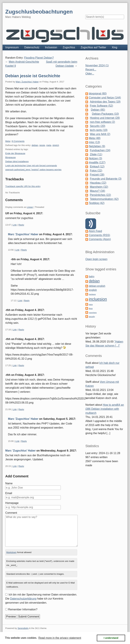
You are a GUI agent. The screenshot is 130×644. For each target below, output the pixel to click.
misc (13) (94, 142)
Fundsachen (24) (100, 150)
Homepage (12, 503)
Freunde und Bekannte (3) (106, 179)
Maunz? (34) (97, 191)
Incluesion (51, 47)
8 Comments (18, 141)
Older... (90, 74)
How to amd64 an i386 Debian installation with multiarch (105, 409)
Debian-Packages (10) (105, 114)
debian (35, 145)
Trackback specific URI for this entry (23, 186)
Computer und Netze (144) (105, 98)
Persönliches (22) (100, 195)
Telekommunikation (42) (104, 199)
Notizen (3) (95, 158)
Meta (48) (95, 138)
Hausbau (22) (98, 183)
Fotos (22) (96, 171)
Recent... (91, 70)
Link (15, 225)
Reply (21, 225)
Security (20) (98, 126)
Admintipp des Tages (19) (105, 102)
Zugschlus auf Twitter (93, 47)
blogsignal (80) (98, 94)
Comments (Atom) (100, 239)
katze (91, 304)
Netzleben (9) (97, 146)
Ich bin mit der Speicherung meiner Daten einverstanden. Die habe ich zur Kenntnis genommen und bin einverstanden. (41, 599)
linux (91, 308)
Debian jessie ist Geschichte (33, 76)
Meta (8, 141)
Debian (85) (98, 110)
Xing (114, 47)
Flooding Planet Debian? (39, 58)
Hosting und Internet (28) (105, 118)
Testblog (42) (97, 203)
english (93, 290)
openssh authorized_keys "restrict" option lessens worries (33, 170)
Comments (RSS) (99, 235)
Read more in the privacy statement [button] (60, 638)
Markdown (11, 552)
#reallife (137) (97, 162)
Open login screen (96, 259)
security (92, 317)
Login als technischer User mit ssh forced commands (31, 166)
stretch (56, 145)
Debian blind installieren (17, 161)
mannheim (93, 313)
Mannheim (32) (99, 187)
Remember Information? (23, 609)
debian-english (97, 286)
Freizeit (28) (97, 175)
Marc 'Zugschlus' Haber (27, 82)
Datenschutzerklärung (23, 599)
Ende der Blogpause (15, 153)
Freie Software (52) (101, 106)
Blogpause (10, 157)
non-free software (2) (102, 122)
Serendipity (23, 628)
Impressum (12, 47)
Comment (11, 513)
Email (9, 493)
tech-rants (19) (99, 130)
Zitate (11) (96, 154)
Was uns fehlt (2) (100, 134)
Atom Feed (95, 231)
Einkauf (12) (97, 167)
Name (9, 483)
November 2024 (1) (97, 65)
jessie (42, 145)
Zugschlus (69, 47)
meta (49, 145)
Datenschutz (32, 47)
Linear (30, 207)
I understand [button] (111, 638)
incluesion (98, 299)
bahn (92, 276)
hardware (92, 294)
